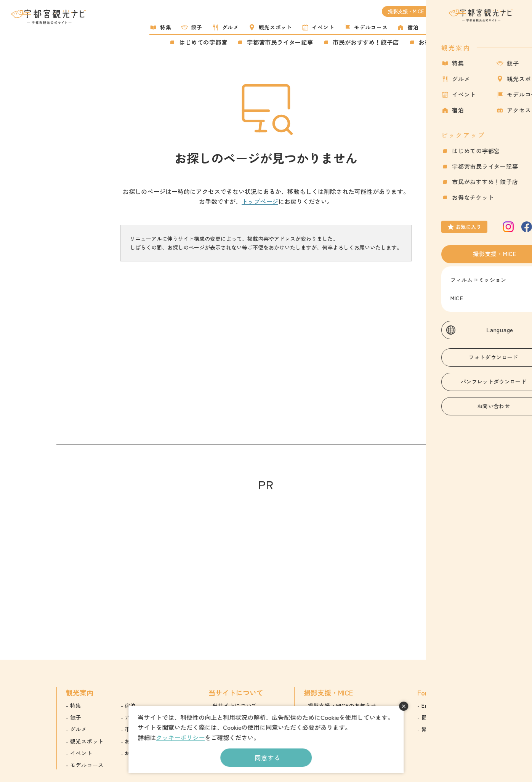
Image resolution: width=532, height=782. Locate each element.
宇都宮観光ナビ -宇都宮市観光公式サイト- (49, 17)
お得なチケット (440, 42)
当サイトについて (235, 705)
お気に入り (483, 39)
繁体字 (430, 729)
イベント (323, 27)
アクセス (449, 27)
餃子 (197, 27)
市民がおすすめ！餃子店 (366, 42)
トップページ (260, 201)
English (431, 705)
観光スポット (276, 27)
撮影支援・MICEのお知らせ (342, 705)
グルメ (231, 27)
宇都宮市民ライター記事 (280, 42)
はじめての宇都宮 (203, 42)
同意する (267, 758)
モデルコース (371, 27)
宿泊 (413, 27)
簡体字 (430, 717)
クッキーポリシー (180, 737)
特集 (166, 27)
